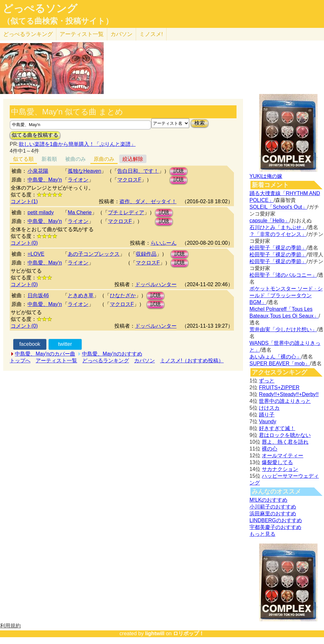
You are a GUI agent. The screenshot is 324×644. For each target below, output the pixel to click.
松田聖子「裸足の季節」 (278, 248)
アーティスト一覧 (56, 361)
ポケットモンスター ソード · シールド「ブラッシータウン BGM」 (286, 295)
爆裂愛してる (277, 462)
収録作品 (146, 254)
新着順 (49, 159)
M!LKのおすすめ (268, 500)
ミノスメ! (151, 34)
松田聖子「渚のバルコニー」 (283, 275)
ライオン (78, 180)
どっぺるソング (40, 8)
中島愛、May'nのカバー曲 (45, 354)
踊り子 (267, 415)
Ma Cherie (80, 212)
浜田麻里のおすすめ (273, 514)
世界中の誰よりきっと (285, 401)
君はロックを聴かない (285, 435)
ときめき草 (81, 295)
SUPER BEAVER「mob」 (280, 363)
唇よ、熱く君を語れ (285, 442)
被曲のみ (75, 159)
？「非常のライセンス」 (278, 234)
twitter (65, 344)
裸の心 (270, 449)
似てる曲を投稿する (35, 135)
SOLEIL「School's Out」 (278, 207)
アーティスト (82, 34)
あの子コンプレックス (94, 254)
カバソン (121, 34)
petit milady (41, 212)
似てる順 (23, 159)
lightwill (155, 633)
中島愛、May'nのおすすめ (112, 354)
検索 (200, 123)
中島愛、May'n (45, 180)
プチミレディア (126, 212)
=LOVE (36, 254)
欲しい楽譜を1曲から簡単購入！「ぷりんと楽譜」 (77, 144)
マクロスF (129, 180)
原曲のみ (104, 159)
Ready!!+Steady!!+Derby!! (289, 394)
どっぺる (28, 34)
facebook (30, 344)
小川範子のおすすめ (273, 507)
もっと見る (262, 534)
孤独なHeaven (84, 171)
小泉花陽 (38, 171)
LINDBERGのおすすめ (276, 520)
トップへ (20, 361)
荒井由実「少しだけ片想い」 (283, 329)
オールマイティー (283, 456)
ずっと (267, 381)
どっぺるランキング (106, 361)
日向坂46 (38, 295)
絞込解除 (133, 159)
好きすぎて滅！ (277, 428)
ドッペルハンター (156, 284)
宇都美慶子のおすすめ (275, 527)
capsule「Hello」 (270, 221)
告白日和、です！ (138, 171)
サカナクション (280, 469)
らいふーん (164, 243)
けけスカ (269, 408)
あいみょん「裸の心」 (275, 357)
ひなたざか (123, 295)
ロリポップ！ (189, 633)
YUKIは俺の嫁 (266, 176)
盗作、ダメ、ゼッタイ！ (148, 201)
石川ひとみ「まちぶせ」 (278, 227)
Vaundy (267, 422)
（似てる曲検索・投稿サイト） (58, 21)
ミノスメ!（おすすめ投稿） (192, 361)
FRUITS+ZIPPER (279, 387)
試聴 (179, 171)
